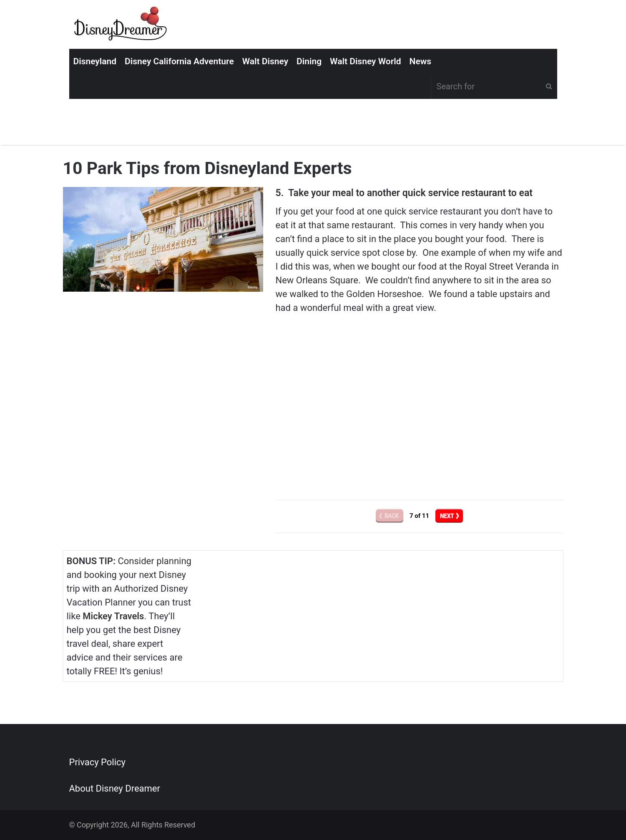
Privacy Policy (97, 762)
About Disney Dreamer (115, 788)
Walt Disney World (365, 61)
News (420, 61)
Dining (309, 61)
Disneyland (95, 61)
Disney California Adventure (179, 61)
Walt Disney (265, 61)
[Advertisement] (420, 413)
